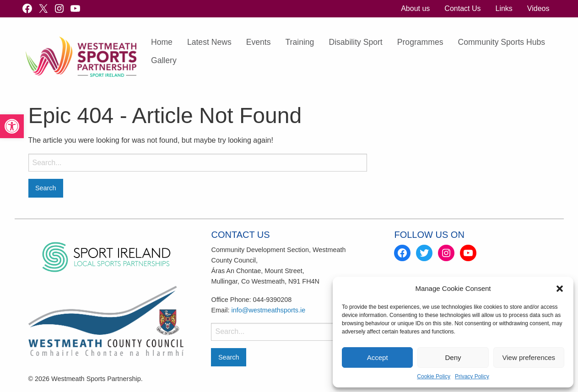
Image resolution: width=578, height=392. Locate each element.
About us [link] (415, 8)
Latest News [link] (209, 42)
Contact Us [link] (462, 8)
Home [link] (162, 42)
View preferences (529, 357)
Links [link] (504, 8)
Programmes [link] (420, 42)
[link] (12, 126)
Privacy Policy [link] (472, 376)
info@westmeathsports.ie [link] (268, 310)
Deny (453, 357)
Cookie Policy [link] (434, 376)
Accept (378, 357)
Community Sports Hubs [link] (501, 42)
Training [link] (300, 42)
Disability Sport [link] (355, 42)
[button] (560, 289)
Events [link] (259, 42)
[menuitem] (415, 9)
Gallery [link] (164, 60)
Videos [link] (538, 8)
